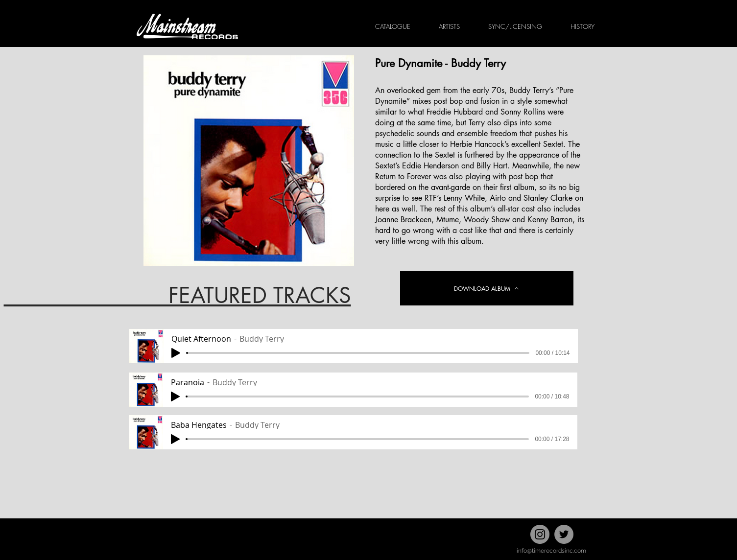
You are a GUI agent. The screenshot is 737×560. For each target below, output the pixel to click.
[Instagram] (540, 534)
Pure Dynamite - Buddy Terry (440, 63)
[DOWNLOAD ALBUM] (487, 288)
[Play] (176, 353)
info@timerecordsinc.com (551, 551)
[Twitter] (564, 534)
